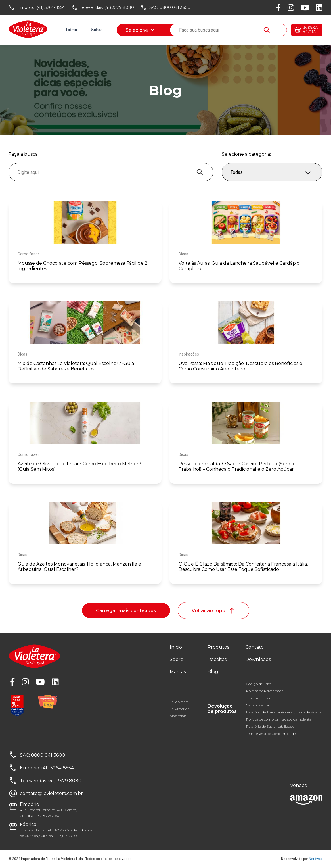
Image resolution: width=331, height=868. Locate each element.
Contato (254, 647)
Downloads (248, 30)
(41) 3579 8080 (119, 7)
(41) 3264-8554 (51, 7)
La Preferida (180, 709)
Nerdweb (316, 859)
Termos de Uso (258, 698)
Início (71, 30)
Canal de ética (257, 705)
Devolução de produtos (222, 709)
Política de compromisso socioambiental (279, 719)
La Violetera (179, 702)
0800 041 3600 (175, 7)
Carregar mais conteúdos (126, 611)
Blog (180, 30)
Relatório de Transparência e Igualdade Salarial (284, 712)
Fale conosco (211, 30)
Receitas (153, 30)
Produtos (218, 647)
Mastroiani (178, 716)
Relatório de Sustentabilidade (270, 726)
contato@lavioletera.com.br (51, 793)
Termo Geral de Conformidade (271, 734)
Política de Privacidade (265, 691)
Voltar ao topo (213, 611)
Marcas (124, 30)
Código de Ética (259, 684)
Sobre (97, 30)
